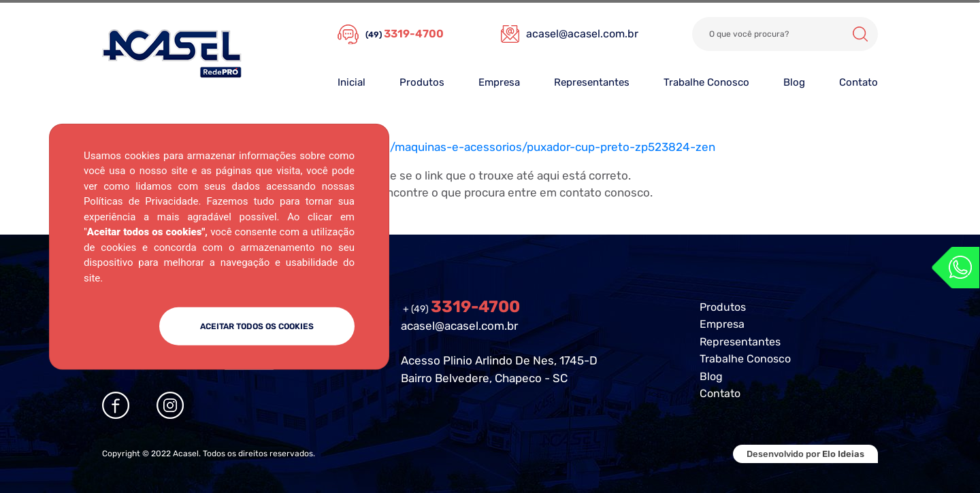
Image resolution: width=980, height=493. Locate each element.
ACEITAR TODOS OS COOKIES (257, 326)
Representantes (592, 82)
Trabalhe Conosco (706, 82)
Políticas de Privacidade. (142, 201)
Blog (794, 82)
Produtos (422, 82)
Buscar (860, 34)
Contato (859, 82)
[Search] (785, 34)
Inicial (352, 82)
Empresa (499, 82)
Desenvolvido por (805, 454)
